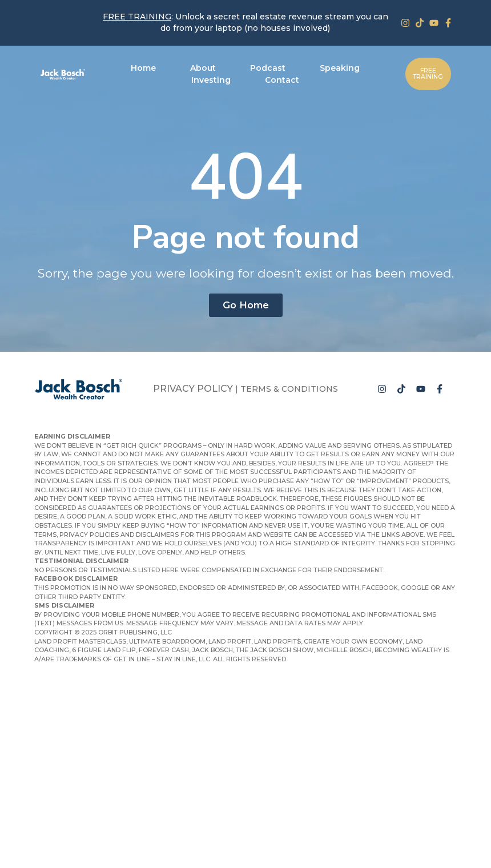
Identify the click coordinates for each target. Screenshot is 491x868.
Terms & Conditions (289, 389)
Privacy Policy (193, 389)
